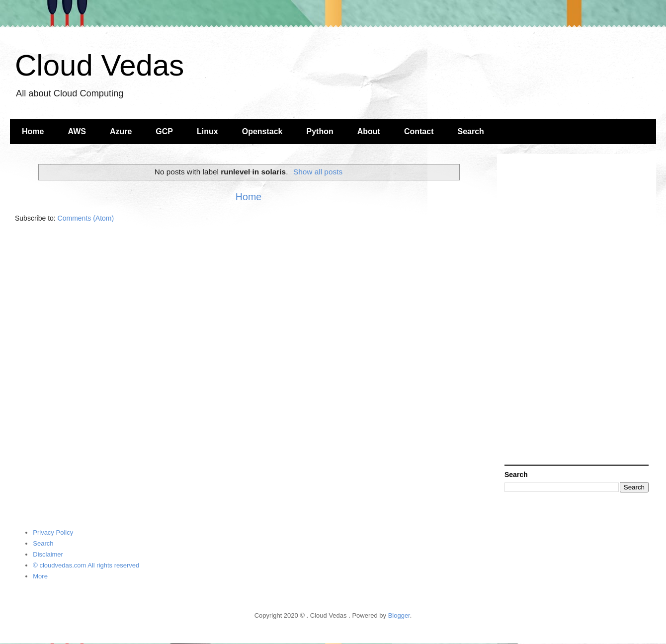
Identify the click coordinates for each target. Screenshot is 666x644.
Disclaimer (48, 554)
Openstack (262, 131)
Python (320, 131)
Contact (419, 131)
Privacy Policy (53, 532)
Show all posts (318, 172)
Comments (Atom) (86, 218)
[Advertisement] (577, 311)
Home (33, 131)
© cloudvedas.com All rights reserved (86, 565)
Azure (121, 131)
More (40, 576)
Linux (208, 131)
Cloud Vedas (99, 65)
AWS (77, 131)
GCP (164, 131)
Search (471, 131)
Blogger (399, 615)
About (369, 131)
